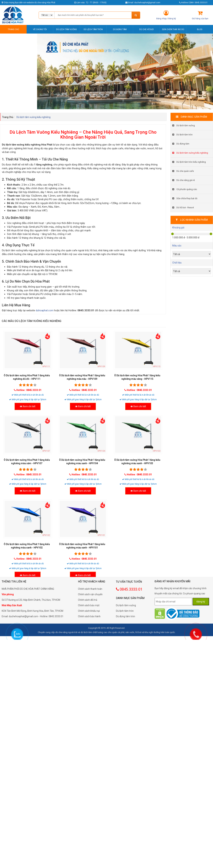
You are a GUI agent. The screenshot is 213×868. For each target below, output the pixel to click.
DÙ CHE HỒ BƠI (146, 29)
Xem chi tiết (28, 406)
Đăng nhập (161, 19)
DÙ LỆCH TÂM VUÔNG (66, 29)
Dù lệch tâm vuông (184, 125)
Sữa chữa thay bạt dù (185, 198)
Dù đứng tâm (181, 144)
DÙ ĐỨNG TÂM (120, 29)
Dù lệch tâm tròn (182, 135)
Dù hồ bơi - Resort (183, 207)
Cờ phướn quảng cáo (185, 189)
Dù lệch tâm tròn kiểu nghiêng (189, 162)
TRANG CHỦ (13, 29)
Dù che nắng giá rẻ (184, 180)
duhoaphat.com (45, 310)
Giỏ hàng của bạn (200, 19)
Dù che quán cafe (183, 171)
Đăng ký (172, 19)
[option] (125, 71)
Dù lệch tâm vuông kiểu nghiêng (190, 153)
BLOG (200, 29)
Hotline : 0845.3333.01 (29, 390)
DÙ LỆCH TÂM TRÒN (93, 29)
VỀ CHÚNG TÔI (40, 29)
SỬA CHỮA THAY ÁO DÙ (173, 29)
